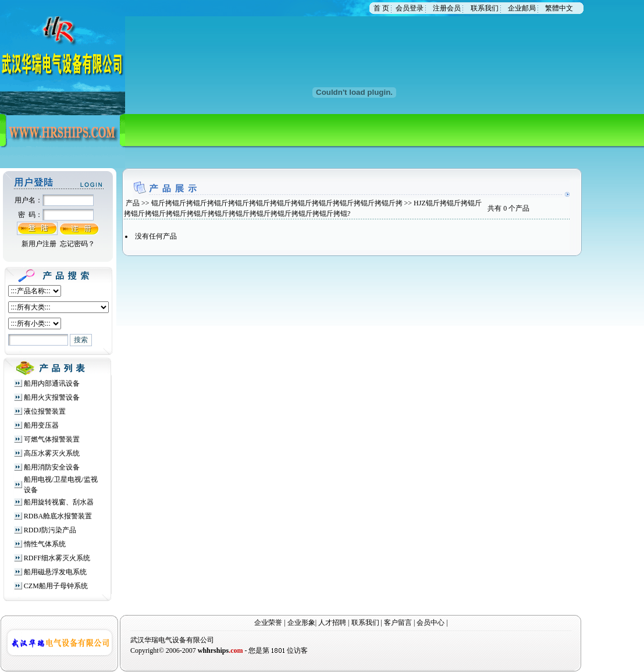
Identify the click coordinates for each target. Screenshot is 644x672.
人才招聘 (332, 623)
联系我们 (485, 8)
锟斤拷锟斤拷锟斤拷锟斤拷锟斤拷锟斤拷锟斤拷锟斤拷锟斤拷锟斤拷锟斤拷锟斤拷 (277, 203)
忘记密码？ (77, 244)
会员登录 (410, 8)
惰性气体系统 (45, 544)
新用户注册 (39, 244)
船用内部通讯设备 (52, 383)
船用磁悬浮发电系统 (55, 572)
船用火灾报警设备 (52, 397)
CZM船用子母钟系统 (56, 586)
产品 (133, 203)
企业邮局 (522, 8)
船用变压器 (41, 425)
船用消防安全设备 (52, 467)
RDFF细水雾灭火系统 (57, 558)
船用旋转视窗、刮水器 (59, 502)
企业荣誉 (268, 623)
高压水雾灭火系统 (52, 453)
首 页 (381, 8)
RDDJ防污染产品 (50, 530)
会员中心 (430, 623)
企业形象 (301, 623)
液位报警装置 (45, 411)
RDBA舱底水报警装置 (58, 516)
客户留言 (398, 623)
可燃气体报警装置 (52, 439)
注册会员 (447, 8)
